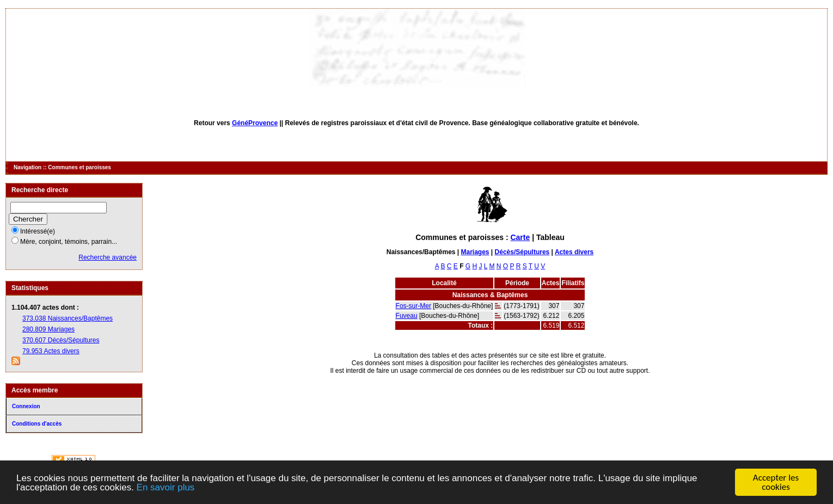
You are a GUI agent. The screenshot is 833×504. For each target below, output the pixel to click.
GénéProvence (255, 123)
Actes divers (574, 252)
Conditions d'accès (37, 424)
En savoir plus (166, 488)
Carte (520, 237)
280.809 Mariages (48, 329)
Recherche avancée (108, 257)
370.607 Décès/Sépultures (61, 340)
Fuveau (407, 316)
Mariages (475, 252)
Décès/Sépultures (522, 252)
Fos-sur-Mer (414, 306)
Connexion (26, 406)
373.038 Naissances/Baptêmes (68, 318)
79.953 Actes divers (51, 351)
